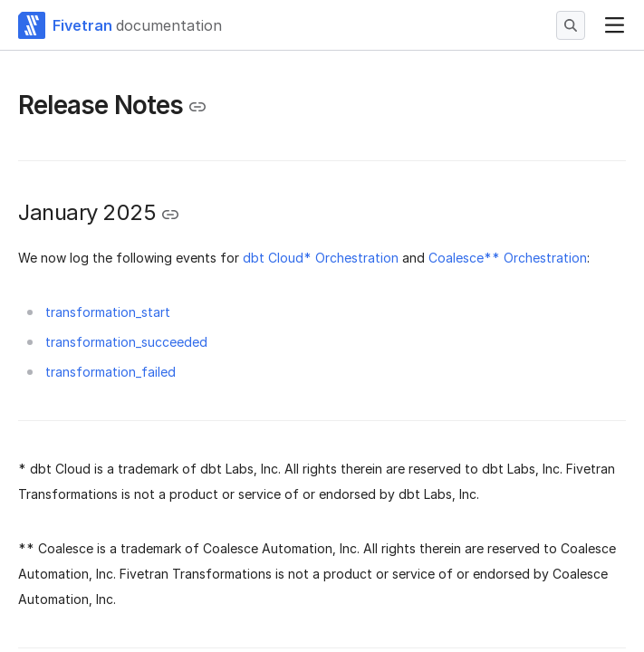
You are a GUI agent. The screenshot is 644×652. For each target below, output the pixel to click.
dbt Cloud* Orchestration (321, 258)
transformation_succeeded (126, 342)
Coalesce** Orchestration (508, 258)
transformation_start (108, 312)
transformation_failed (111, 372)
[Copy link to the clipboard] (197, 107)
